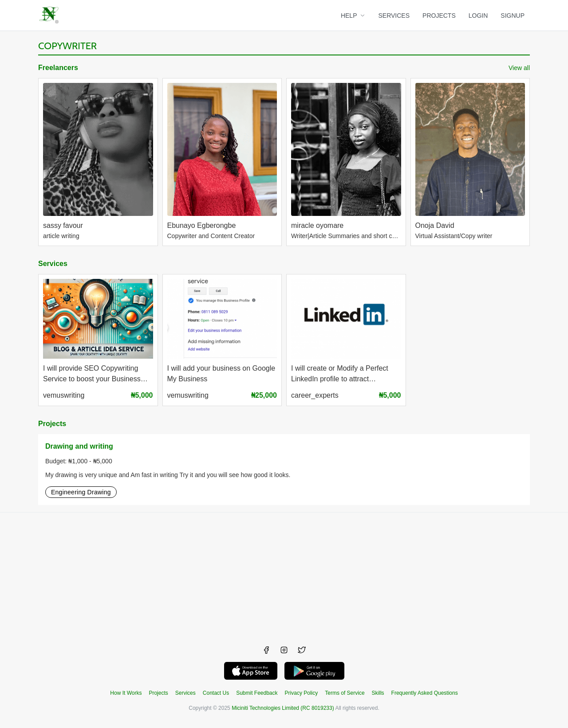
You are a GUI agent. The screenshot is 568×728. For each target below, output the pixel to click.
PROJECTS (439, 16)
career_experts (315, 395)
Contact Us (216, 693)
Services (53, 264)
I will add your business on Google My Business (221, 374)
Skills (378, 693)
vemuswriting (64, 395)
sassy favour (63, 225)
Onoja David (435, 225)
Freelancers (58, 68)
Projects (52, 424)
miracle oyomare (317, 225)
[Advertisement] (284, 575)
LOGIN (478, 16)
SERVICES (394, 16)
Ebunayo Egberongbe (202, 225)
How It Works (126, 693)
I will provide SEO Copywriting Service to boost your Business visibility (92, 375)
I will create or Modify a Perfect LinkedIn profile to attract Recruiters (340, 375)
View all (519, 68)
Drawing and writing (79, 446)
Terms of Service (345, 693)
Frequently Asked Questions (425, 693)
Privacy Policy (302, 693)
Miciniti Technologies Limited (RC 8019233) (283, 708)
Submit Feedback (257, 693)
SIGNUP (513, 16)
